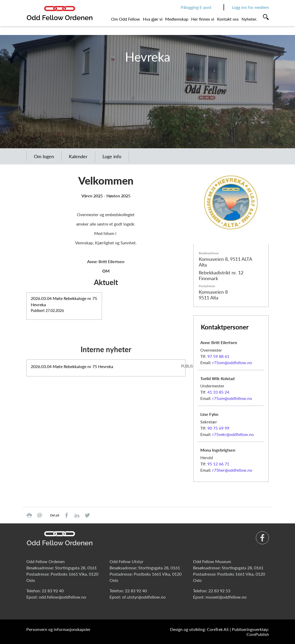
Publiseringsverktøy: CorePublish (250, 632)
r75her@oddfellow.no (232, 470)
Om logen (44, 156)
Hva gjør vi (153, 19)
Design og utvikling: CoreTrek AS (199, 629)
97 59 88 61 (218, 356)
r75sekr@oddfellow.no (233, 434)
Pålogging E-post (196, 7)
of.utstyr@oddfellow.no (144, 597)
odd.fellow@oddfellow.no (62, 597)
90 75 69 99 (218, 428)
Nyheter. (249, 19)
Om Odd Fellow (126, 19)
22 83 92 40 (53, 591)
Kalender (78, 156)
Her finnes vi (203, 19)
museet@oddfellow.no (226, 597)
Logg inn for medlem (250, 7)
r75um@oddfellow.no (232, 398)
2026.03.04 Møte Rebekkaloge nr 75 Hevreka (72, 366)
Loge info (112, 156)
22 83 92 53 (219, 591)
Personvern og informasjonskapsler (58, 629)
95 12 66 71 (218, 464)
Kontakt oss (228, 19)
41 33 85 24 (218, 392)
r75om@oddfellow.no (232, 362)
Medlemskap (177, 19)
